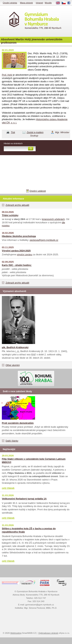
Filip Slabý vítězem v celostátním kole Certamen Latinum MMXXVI (34, 461)
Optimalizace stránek (48, 633)
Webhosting (16, 633)
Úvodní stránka (10, 3)
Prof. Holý (7, 75)
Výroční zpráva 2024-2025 (16, 251)
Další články (12, 441)
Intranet (39, 3)
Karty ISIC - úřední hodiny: (17, 265)
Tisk (13, 132)
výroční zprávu (24, 255)
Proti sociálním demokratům (18, 423)
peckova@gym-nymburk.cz (44, 240)
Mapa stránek (26, 3)
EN (59, 3)
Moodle (48, 3)
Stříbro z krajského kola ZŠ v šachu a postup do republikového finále (29, 530)
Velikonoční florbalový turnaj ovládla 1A (24, 499)
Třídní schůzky (10, 215)
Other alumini (13, 365)
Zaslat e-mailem (35, 132)
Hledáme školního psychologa (19, 236)
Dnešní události (38, 191)
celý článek (8, 488)
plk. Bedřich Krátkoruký (15, 347)
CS (65, 3)
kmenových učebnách (53, 219)
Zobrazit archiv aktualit (17, 205)
